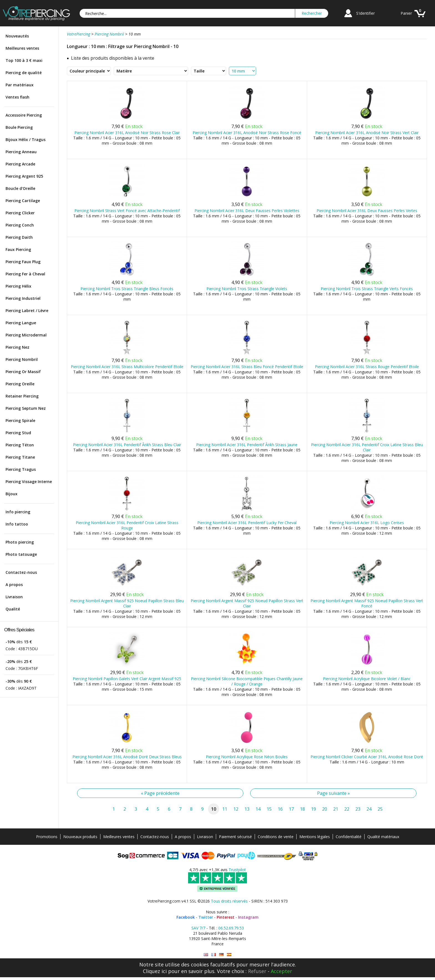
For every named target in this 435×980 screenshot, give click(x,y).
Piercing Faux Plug (23, 262)
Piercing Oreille (20, 384)
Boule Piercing (19, 127)
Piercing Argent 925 (24, 176)
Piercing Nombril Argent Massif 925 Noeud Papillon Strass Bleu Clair (127, 603)
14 (258, 809)
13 (247, 809)
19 (313, 809)
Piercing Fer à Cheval (25, 274)
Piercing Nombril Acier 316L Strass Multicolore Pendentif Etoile (127, 367)
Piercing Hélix (18, 286)
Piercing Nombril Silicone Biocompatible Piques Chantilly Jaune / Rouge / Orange (247, 681)
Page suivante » (333, 793)
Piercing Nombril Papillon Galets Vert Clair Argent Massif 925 (127, 679)
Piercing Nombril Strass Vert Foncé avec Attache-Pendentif (127, 211)
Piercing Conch (20, 225)
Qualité (13, 609)
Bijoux (12, 494)
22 (347, 809)
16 (280, 809)
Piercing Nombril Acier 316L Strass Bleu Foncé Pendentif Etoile (247, 367)
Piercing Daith (19, 237)
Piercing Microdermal (26, 335)
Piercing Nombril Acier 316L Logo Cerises (367, 523)
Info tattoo (17, 524)
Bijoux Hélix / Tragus (26, 140)
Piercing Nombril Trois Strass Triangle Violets (247, 289)
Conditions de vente (276, 837)
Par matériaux (20, 85)
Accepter (281, 971)
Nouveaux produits (80, 837)
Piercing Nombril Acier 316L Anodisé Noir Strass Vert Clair (367, 133)
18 (302, 809)
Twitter (206, 917)
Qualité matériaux (383, 837)
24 (369, 809)
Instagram (248, 917)
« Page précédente (160, 793)
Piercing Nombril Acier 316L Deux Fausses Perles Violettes (247, 211)
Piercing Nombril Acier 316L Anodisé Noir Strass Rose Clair (127, 133)
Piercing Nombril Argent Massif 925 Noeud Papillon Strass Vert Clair (247, 603)
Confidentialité (349, 837)
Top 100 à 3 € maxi (24, 60)
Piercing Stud (18, 433)
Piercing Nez (17, 347)
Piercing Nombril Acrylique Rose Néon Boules (247, 757)
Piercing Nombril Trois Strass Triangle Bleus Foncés (127, 289)
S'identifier (366, 13)
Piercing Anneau (21, 152)
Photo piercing (20, 542)
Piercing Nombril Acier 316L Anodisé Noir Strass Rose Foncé (247, 133)
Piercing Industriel (23, 298)
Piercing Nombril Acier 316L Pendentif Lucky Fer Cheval (247, 523)
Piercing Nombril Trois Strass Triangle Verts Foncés (367, 289)
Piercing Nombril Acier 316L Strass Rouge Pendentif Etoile (367, 367)
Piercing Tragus (21, 469)
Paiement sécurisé (235, 837)
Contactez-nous (21, 572)
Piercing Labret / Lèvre (27, 311)
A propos (14, 585)
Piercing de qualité (24, 73)
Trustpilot (237, 870)
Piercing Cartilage (23, 201)
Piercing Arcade (20, 164)
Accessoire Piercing (24, 115)
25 (380, 809)
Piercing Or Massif (23, 372)
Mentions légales (315, 837)
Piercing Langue (21, 323)
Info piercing (18, 512)
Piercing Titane (20, 457)
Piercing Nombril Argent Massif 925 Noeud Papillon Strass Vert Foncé (367, 603)
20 (325, 809)
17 (291, 809)
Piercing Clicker (20, 213)
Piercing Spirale (20, 420)
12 (236, 809)
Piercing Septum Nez (26, 408)
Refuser (257, 971)
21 (336, 809)
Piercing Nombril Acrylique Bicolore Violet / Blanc (367, 679)
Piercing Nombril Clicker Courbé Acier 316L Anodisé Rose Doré (367, 757)
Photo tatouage (21, 554)
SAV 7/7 (198, 928)
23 (358, 809)
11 (225, 809)
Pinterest (226, 917)
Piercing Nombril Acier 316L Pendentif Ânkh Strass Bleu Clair (127, 445)
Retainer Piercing (22, 396)
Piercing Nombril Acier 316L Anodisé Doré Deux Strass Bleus (127, 757)
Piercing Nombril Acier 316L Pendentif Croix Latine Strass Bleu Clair (367, 447)
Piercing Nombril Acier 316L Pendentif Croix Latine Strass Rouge (127, 525)
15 (269, 809)
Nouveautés (17, 36)
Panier (406, 13)
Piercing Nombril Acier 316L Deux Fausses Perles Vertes (367, 211)
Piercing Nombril (22, 359)
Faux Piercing (18, 249)
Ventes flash (17, 97)
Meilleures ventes (22, 48)
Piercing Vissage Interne (29, 482)
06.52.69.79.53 (231, 928)
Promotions (47, 837)
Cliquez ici (155, 971)
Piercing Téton (20, 445)
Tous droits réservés (229, 901)
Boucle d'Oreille (20, 188)
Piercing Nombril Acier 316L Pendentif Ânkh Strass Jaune (247, 445)
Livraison (14, 597)
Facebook (186, 917)
